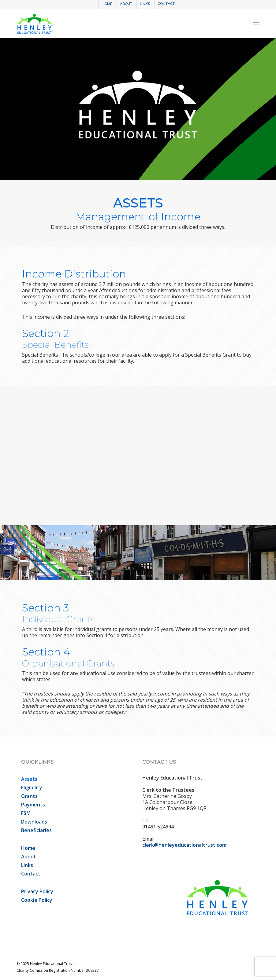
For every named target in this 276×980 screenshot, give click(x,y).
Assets (29, 779)
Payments (33, 805)
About (29, 857)
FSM (26, 813)
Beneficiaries (36, 830)
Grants (29, 796)
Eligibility (32, 787)
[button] (256, 24)
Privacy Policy (37, 891)
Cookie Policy (37, 900)
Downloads (34, 822)
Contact (31, 874)
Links (27, 865)
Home (28, 848)
